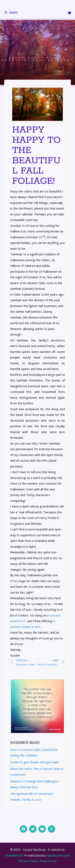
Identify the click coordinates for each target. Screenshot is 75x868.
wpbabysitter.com (58, 855)
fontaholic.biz (14, 855)
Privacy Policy (28, 861)
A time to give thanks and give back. (35, 762)
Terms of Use (48, 861)
